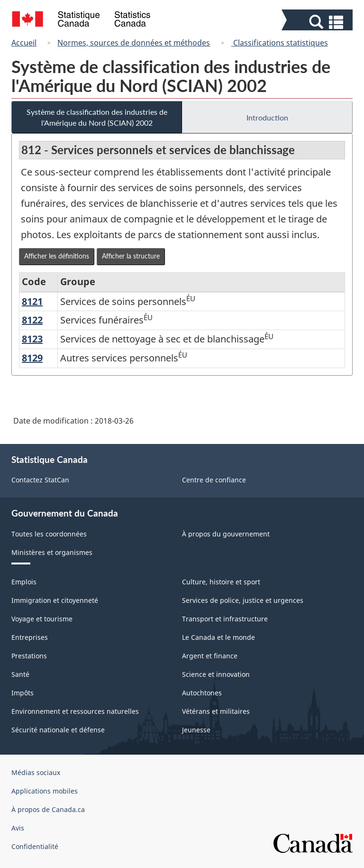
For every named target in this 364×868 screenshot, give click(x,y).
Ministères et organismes (52, 552)
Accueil (24, 43)
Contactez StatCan (40, 480)
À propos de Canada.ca (48, 809)
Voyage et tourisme (42, 619)
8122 (32, 320)
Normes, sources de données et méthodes (134, 43)
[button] (318, 22)
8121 (32, 301)
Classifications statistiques (280, 43)
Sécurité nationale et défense (58, 730)
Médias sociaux (36, 772)
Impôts (23, 693)
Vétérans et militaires (216, 711)
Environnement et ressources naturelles (75, 711)
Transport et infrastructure (225, 619)
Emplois (24, 582)
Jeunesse (196, 730)
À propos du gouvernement (226, 534)
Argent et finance (210, 656)
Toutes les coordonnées (49, 534)
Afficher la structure (131, 256)
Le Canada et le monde (218, 637)
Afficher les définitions (57, 256)
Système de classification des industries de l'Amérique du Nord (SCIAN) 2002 (97, 117)
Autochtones (202, 693)
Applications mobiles (45, 791)
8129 (32, 358)
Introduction (267, 117)
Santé (20, 674)
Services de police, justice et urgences (243, 600)
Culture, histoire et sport (221, 582)
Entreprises (30, 637)
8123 (32, 339)
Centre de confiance (214, 480)
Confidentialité (35, 846)
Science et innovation (216, 674)
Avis (18, 828)
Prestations (29, 656)
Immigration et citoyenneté (55, 600)
